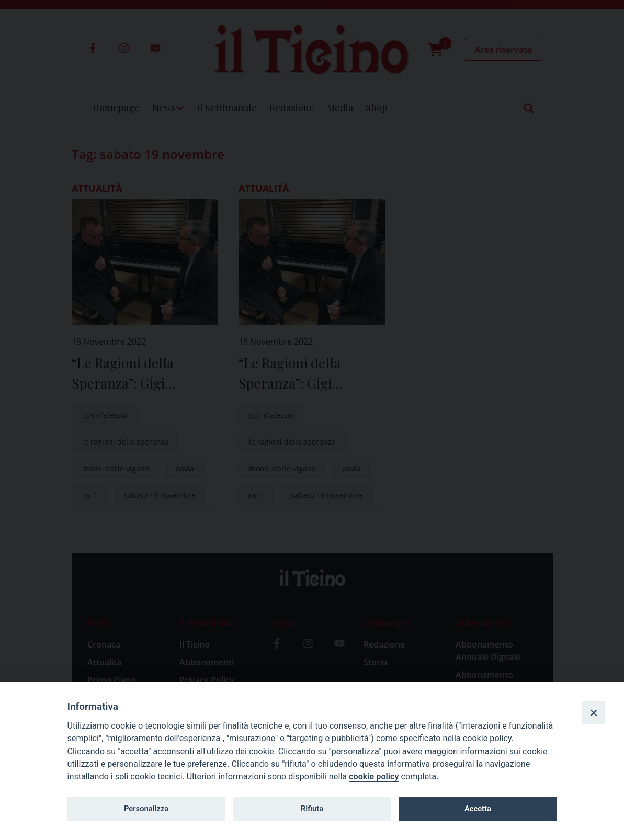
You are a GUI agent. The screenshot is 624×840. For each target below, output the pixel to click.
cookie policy (374, 776)
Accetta (478, 809)
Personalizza (146, 809)
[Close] (594, 712)
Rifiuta (312, 809)
